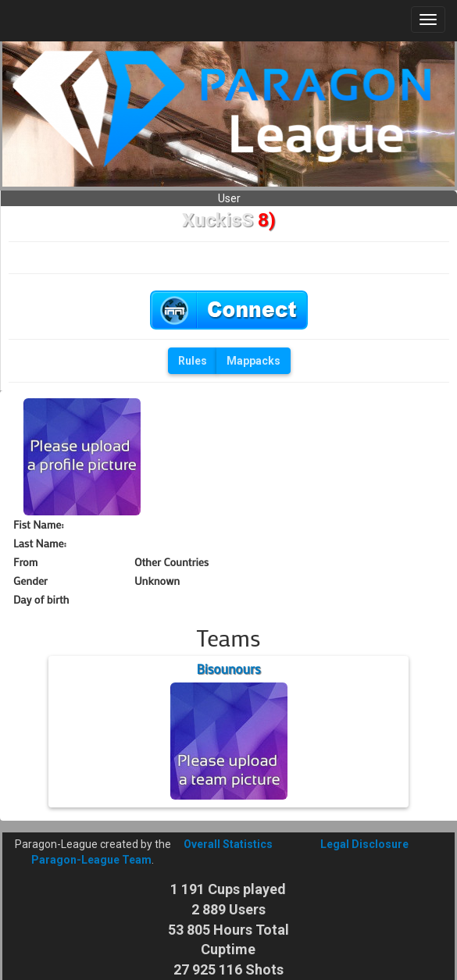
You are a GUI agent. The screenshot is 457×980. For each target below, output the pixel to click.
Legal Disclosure (364, 844)
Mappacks (253, 361)
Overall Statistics (228, 844)
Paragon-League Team (91, 860)
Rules (193, 361)
